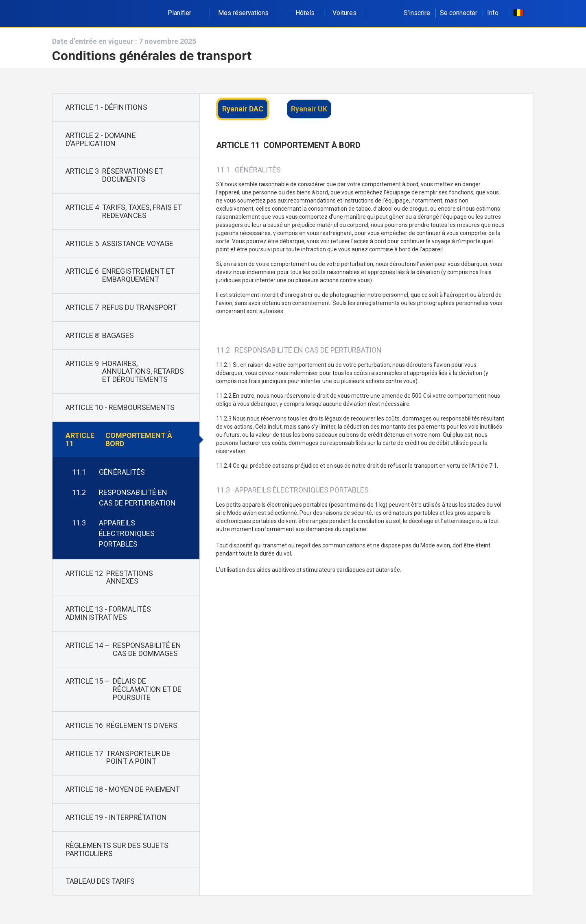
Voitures (344, 13)
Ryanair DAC (243, 109)
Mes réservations (248, 13)
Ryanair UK (309, 109)
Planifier (184, 13)
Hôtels (305, 13)
